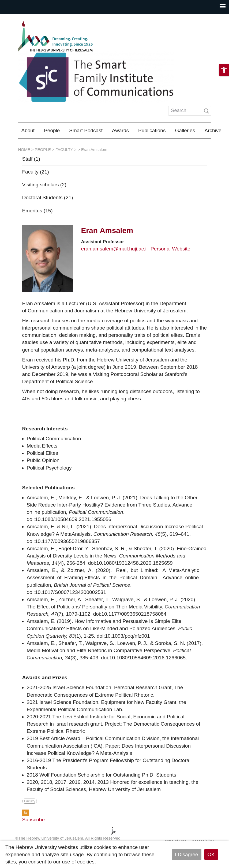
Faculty (36, 188)
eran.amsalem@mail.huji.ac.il (114, 265)
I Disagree (187, 854)
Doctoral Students (48, 213)
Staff (31, 175)
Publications (152, 130)
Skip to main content (23, 18)
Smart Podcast (86, 130)
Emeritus (37, 226)
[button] (224, 75)
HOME (24, 165)
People (52, 130)
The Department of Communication (153, 146)
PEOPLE (43, 165)
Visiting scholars (44, 200)
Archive (213, 130)
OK (211, 854)
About (28, 130)
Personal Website (170, 265)
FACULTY (64, 165)
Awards (120, 130)
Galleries (185, 130)
